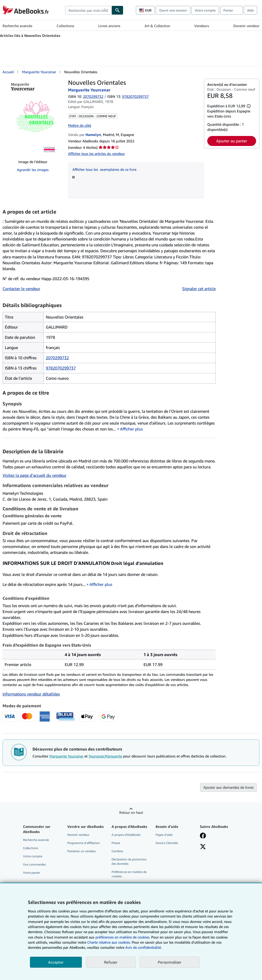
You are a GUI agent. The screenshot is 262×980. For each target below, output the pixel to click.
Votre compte (205, 10)
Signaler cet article (199, 289)
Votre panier (31, 873)
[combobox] (88, 10)
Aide (250, 10)
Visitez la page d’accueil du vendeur (35, 475)
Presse (116, 843)
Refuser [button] (111, 962)
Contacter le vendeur (21, 289)
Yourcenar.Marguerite (105, 756)
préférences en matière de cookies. (123, 937)
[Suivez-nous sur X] (203, 847)
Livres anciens (109, 26)
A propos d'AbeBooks (126, 835)
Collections (65, 26)
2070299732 (93, 96)
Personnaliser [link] (170, 962)
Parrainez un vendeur (82, 851)
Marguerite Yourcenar (66, 756)
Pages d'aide (164, 835)
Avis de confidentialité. (144, 947)
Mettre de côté (80, 125)
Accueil (8, 72)
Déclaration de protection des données (129, 861)
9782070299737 (61, 368)
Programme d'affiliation (84, 843)
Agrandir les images (33, 170)
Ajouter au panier (232, 141)
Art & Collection (157, 26)
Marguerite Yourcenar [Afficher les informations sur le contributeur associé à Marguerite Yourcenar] (39, 72)
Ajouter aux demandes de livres (228, 787)
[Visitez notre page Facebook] (203, 836)
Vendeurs (202, 26)
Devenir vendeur (246, 26)
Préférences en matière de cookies (129, 874)
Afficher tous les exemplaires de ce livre (104, 169)
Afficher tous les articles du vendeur (96, 154)
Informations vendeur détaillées (31, 694)
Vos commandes (34, 864)
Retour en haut (131, 812)
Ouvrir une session (173, 10)
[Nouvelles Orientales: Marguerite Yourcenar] (33, 117)
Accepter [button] (56, 962)
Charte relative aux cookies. (110, 942)
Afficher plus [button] (131, 429)
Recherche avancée (17, 26)
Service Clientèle (167, 843)
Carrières (117, 851)
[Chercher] (117, 10)
